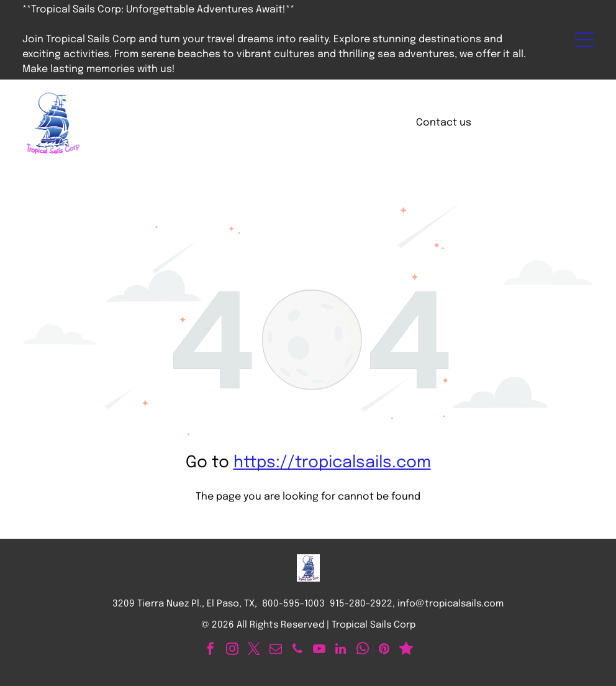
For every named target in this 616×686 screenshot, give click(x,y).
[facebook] (211, 650)
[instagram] (232, 650)
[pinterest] (384, 650)
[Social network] (406, 650)
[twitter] (254, 650)
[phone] (297, 650)
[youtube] (319, 650)
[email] (276, 650)
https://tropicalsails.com (332, 463)
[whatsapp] (363, 650)
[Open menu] (584, 40)
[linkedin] (341, 650)
